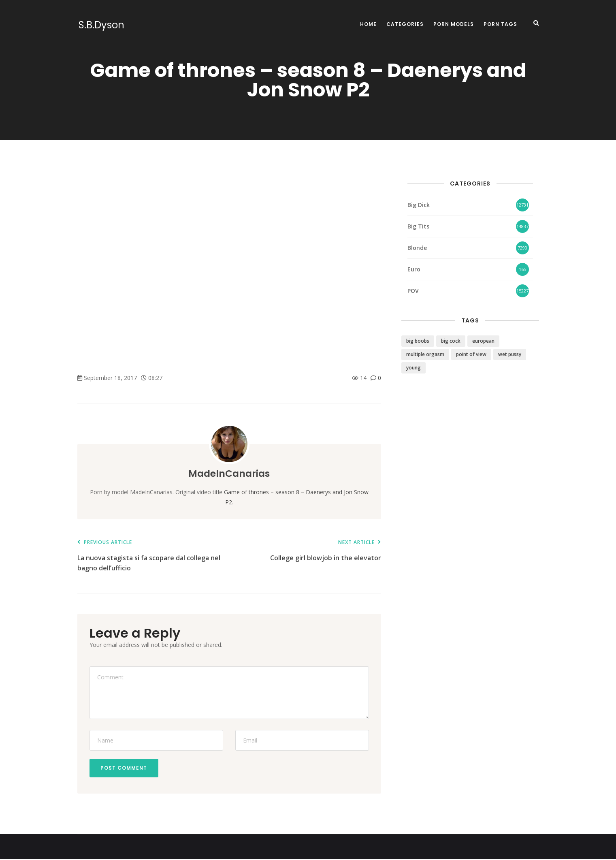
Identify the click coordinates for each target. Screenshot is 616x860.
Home (368, 24)
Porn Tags (500, 24)
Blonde (417, 248)
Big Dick (419, 205)
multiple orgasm (425, 354)
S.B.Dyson (100, 25)
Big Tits (418, 226)
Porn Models (454, 24)
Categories (405, 24)
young (414, 368)
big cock (451, 341)
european (483, 341)
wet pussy (510, 354)
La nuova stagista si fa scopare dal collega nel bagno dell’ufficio (149, 556)
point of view (471, 354)
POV (413, 291)
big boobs (418, 341)
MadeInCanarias (229, 473)
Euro (414, 269)
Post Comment (125, 768)
